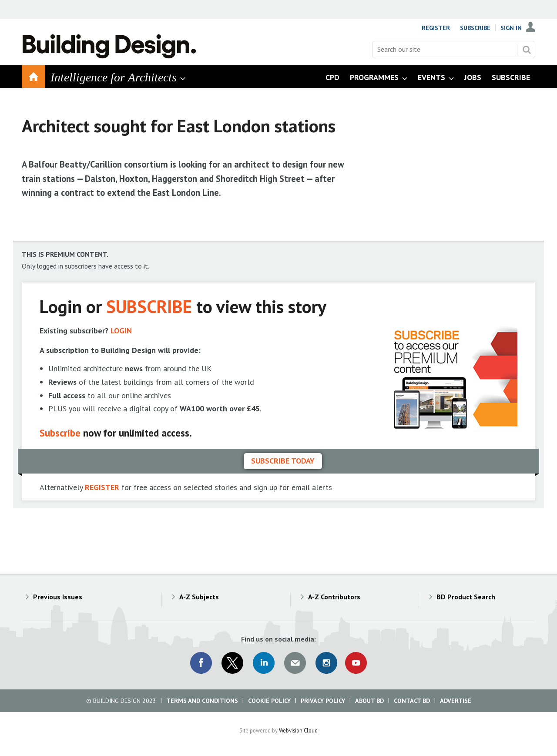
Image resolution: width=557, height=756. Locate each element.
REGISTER (102, 487)
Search (527, 50)
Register (436, 28)
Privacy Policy (323, 701)
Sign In (511, 28)
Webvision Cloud (298, 730)
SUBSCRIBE (149, 306)
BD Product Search (466, 597)
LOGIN (121, 331)
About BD (369, 701)
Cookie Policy (269, 701)
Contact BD (412, 701)
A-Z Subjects (199, 597)
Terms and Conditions (202, 701)
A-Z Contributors (334, 597)
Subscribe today (283, 461)
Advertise (456, 701)
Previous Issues (58, 597)
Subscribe (475, 28)
